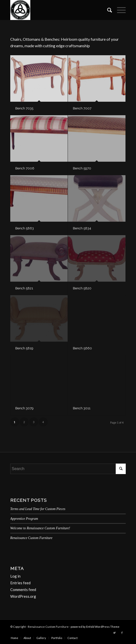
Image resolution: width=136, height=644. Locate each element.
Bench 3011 (82, 408)
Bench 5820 (82, 288)
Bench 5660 (82, 348)
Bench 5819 (24, 348)
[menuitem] (107, 10)
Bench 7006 (25, 168)
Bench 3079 (24, 408)
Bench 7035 (24, 108)
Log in (15, 576)
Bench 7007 (82, 108)
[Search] (107, 10)
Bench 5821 (24, 288)
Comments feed (23, 590)
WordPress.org (23, 596)
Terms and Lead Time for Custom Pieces (38, 509)
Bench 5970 (82, 168)
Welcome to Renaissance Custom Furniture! (40, 528)
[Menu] (119, 10)
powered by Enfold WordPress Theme (95, 627)
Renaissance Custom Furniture (31, 538)
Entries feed (20, 583)
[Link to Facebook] (122, 633)
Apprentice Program (24, 519)
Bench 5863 (25, 228)
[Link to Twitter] (114, 633)
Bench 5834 (82, 228)
